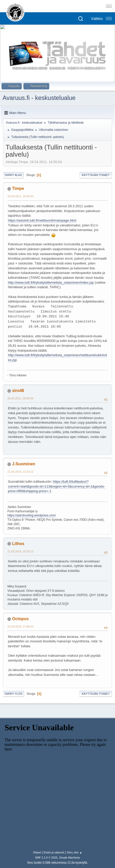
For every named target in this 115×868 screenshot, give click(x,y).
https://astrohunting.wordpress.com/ (32, 515)
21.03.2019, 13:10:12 (20, 472)
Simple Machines (70, 858)
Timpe (18, 188)
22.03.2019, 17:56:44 (20, 627)
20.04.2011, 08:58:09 (20, 398)
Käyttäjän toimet (96, 175)
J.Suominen (24, 464)
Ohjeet (37, 852)
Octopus (20, 619)
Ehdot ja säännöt (54, 852)
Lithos (18, 544)
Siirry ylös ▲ (74, 852)
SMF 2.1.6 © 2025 (46, 858)
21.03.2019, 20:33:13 (20, 551)
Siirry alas (13, 175)
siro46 (18, 391)
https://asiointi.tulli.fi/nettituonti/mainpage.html (42, 220)
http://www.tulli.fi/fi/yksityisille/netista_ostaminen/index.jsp (51, 282)
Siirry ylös (14, 694)
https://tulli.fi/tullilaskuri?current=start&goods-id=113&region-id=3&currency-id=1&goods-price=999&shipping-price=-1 (56, 486)
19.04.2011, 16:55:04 (20, 196)
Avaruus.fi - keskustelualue (39, 98)
